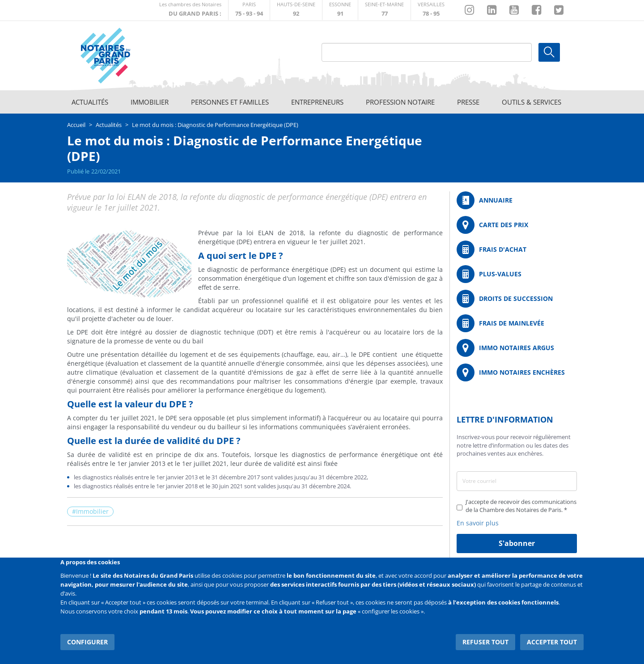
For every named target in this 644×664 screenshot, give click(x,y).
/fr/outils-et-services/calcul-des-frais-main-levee (517, 323)
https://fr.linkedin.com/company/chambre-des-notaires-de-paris (492, 10)
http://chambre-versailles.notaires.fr (431, 10)
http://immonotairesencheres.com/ (517, 372)
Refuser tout (486, 641)
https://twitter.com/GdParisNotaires (559, 10)
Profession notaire (400, 102)
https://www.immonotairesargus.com (517, 348)
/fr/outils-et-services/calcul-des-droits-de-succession (517, 299)
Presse (468, 102)
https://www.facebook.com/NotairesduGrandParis (536, 10)
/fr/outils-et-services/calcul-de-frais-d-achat (517, 250)
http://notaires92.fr (296, 10)
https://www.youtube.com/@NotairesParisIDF (514, 10)
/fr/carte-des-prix (517, 225)
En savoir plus (478, 523)
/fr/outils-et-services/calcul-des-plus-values (517, 274)
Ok (549, 52)
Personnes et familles (230, 102)
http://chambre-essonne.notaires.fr (340, 10)
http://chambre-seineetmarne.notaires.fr (384, 10)
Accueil (76, 125)
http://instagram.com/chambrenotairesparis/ (469, 10)
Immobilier (150, 102)
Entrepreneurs (317, 102)
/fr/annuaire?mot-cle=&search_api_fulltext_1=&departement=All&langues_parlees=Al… (517, 200)
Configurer (87, 641)
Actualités (90, 102)
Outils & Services (532, 102)
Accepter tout (552, 641)
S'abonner (517, 543)
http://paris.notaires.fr (249, 10)
